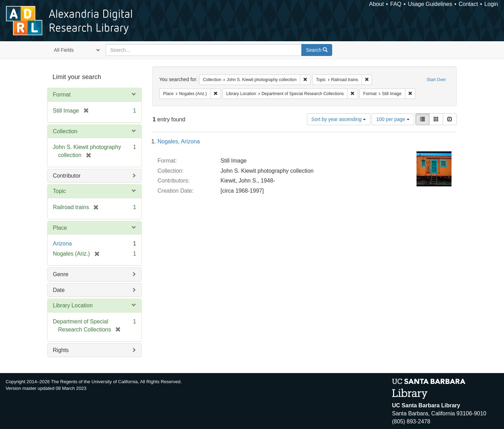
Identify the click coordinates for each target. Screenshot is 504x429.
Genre (61, 274)
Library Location (73, 305)
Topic (59, 191)
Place (60, 228)
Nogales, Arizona (179, 141)
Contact (468, 4)
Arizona (62, 244)
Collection (65, 131)
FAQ (396, 4)
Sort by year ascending (339, 119)
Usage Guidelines (430, 4)
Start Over (436, 80)
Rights (61, 350)
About (377, 4)
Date (59, 290)
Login (491, 4)
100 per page (393, 119)
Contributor (67, 176)
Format (62, 95)
